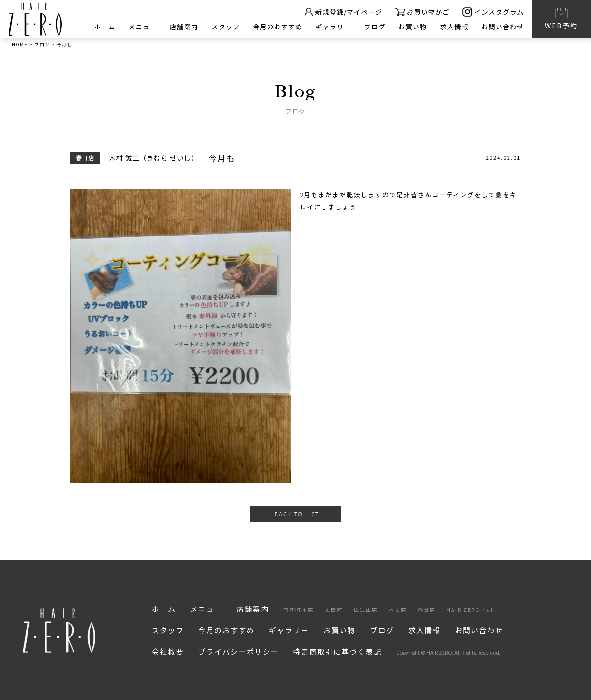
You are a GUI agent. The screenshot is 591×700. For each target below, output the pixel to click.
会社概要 (168, 651)
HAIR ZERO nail (471, 609)
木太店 (398, 609)
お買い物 (412, 27)
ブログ (374, 27)
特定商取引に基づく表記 (337, 651)
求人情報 (454, 27)
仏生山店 (366, 609)
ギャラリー (332, 27)
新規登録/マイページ (342, 12)
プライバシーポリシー (239, 651)
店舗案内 (182, 27)
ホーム (102, 27)
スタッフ (224, 27)
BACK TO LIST (297, 514)
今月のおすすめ (276, 27)
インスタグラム (493, 12)
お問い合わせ (503, 27)
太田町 (334, 609)
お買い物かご (422, 12)
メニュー (140, 27)
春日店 (427, 609)
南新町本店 (299, 609)
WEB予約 (561, 18)
